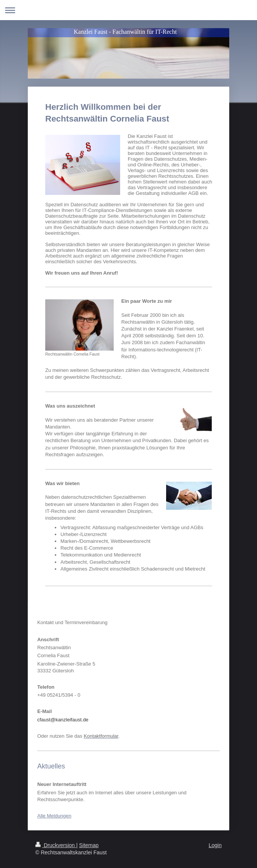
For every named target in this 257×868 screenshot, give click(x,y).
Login (215, 845)
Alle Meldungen (54, 816)
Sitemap (89, 845)
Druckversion (56, 845)
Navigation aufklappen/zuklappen (128, 10)
